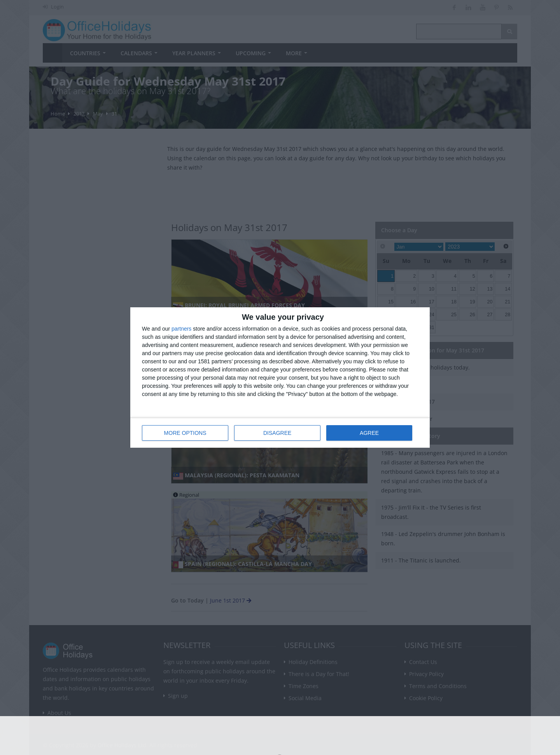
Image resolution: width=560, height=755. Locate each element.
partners (181, 329)
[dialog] (280, 377)
